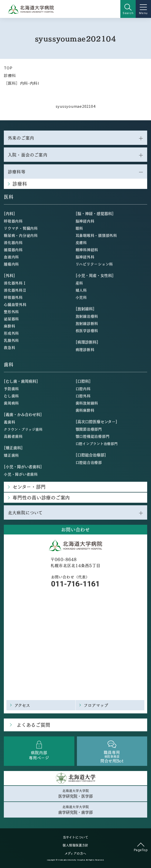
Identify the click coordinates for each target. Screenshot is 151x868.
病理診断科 (85, 349)
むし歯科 (11, 396)
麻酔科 (9, 326)
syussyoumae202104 (76, 106)
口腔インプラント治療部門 (97, 443)
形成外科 (11, 333)
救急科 (9, 347)
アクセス (22, 705)
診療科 (10, 75)
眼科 (79, 228)
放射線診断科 (87, 323)
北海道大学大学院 (75, 794)
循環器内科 (13, 250)
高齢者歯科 (13, 436)
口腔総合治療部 (89, 462)
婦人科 (81, 290)
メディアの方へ (75, 853)
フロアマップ (96, 705)
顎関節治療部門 (89, 429)
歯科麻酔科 (85, 410)
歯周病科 (11, 403)
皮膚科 (81, 242)
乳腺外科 (11, 340)
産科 (79, 283)
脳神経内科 (85, 221)
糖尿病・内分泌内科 (21, 235)
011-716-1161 (75, 584)
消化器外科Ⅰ (15, 283)
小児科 (81, 297)
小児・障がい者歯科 (21, 474)
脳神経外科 (85, 257)
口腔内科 (83, 389)
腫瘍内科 (11, 264)
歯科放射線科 (87, 403)
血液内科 (11, 257)
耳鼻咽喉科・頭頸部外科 (96, 235)
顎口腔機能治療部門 (93, 436)
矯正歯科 (11, 455)
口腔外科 (83, 396)
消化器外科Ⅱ (15, 290)
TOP (8, 68)
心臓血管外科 (15, 304)
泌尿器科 (11, 319)
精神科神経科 (87, 250)
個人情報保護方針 (75, 845)
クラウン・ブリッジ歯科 (23, 429)
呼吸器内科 (13, 221)
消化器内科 (13, 242)
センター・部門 (29, 487)
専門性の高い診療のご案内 (41, 497)
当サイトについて (76, 837)
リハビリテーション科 (94, 264)
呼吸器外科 (13, 297)
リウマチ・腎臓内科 (21, 228)
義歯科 (9, 422)
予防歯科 (11, 389)
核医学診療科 (87, 330)
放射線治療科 (87, 316)
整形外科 (11, 312)
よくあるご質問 (33, 725)
